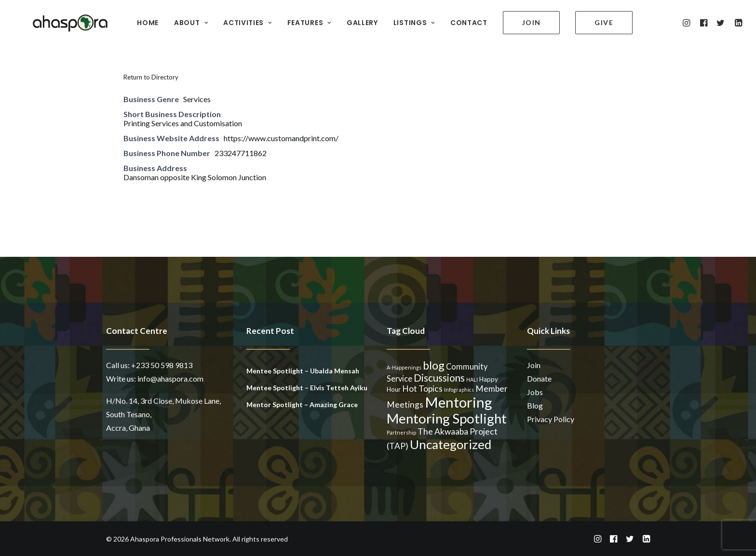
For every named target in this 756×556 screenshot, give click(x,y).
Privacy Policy (551, 419)
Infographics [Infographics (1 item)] (459, 390)
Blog (535, 405)
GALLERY (356, 20)
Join (534, 365)
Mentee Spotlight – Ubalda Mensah (303, 371)
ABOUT (184, 20)
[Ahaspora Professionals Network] (57, 20)
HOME (141, 20)
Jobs (535, 392)
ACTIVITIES (241, 20)
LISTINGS (407, 20)
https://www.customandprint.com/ (281, 138)
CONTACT (462, 20)
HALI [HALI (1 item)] (472, 379)
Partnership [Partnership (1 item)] (401, 432)
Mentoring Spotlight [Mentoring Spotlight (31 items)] (447, 418)
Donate (539, 378)
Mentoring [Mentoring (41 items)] (459, 402)
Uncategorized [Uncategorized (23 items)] (451, 444)
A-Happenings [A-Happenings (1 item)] (404, 367)
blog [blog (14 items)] (434, 365)
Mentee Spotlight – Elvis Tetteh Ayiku (307, 388)
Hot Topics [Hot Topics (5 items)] (422, 389)
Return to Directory (151, 77)
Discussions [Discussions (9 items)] (439, 378)
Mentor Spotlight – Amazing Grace (302, 404)
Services (197, 99)
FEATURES (303, 20)
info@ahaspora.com (170, 378)
